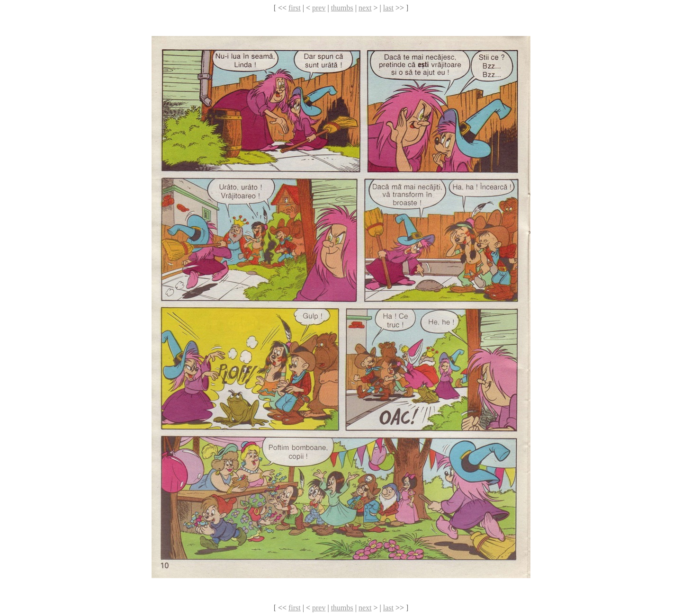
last (388, 8)
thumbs (342, 8)
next (365, 8)
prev (319, 8)
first (295, 8)
